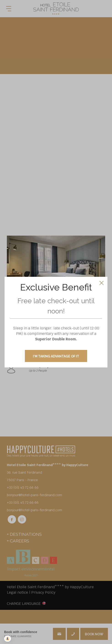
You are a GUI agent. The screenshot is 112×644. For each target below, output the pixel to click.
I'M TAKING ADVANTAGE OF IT (56, 356)
